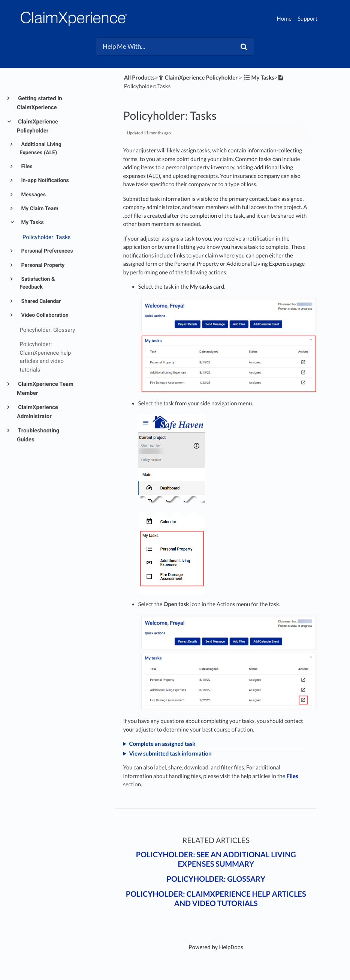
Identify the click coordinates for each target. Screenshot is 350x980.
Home (284, 19)
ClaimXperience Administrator (37, 412)
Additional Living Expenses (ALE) (40, 148)
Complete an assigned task (162, 744)
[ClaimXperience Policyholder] (198, 78)
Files (26, 167)
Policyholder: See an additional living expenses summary (216, 859)
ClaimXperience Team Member (45, 388)
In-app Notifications (44, 181)
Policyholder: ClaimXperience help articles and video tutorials (216, 899)
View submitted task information (170, 754)
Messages (33, 195)
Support (307, 19)
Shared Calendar (40, 301)
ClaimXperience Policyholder (37, 126)
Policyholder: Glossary (216, 879)
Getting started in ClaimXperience (40, 103)
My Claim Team (39, 209)
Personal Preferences (46, 251)
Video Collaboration (44, 315)
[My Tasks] (259, 78)
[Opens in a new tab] (216, 947)
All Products (139, 78)
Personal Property (42, 265)
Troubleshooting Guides (38, 435)
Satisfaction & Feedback (37, 283)
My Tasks (32, 223)
